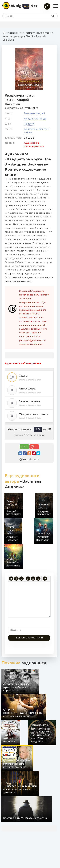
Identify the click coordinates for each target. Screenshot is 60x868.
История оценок (36, 435)
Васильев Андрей (34, 113)
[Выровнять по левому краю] (28, 579)
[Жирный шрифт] (11, 579)
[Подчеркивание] (21, 579)
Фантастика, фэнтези (17, 108)
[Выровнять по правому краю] (38, 579)
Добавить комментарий (29, 638)
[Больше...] (45, 579)
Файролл (29, 124)
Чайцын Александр (35, 119)
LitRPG (35, 108)
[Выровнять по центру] (33, 579)
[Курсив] (16, 579)
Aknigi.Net (24, 6)
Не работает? (29, 460)
